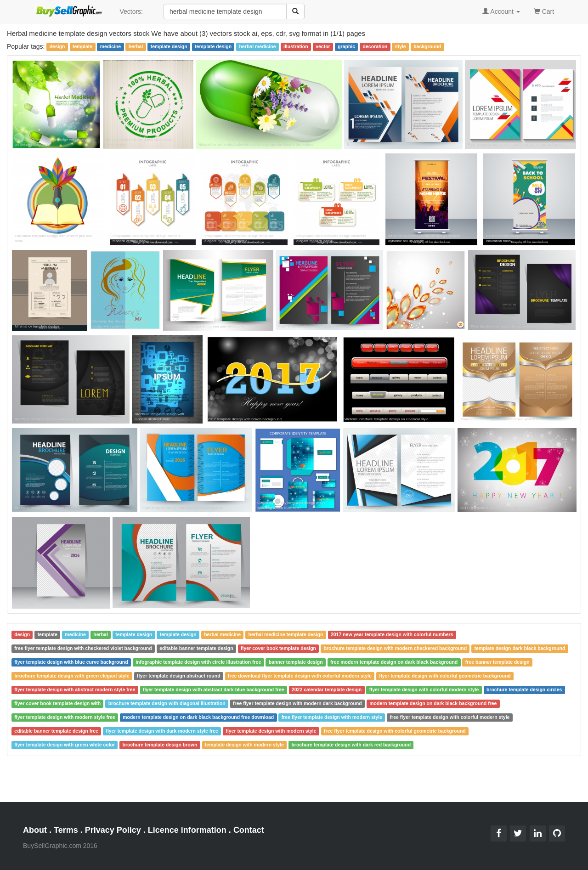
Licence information (187, 830)
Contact (249, 830)
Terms (66, 830)
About (35, 830)
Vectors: (131, 11)
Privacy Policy (113, 830)
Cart (544, 11)
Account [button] (501, 11)
